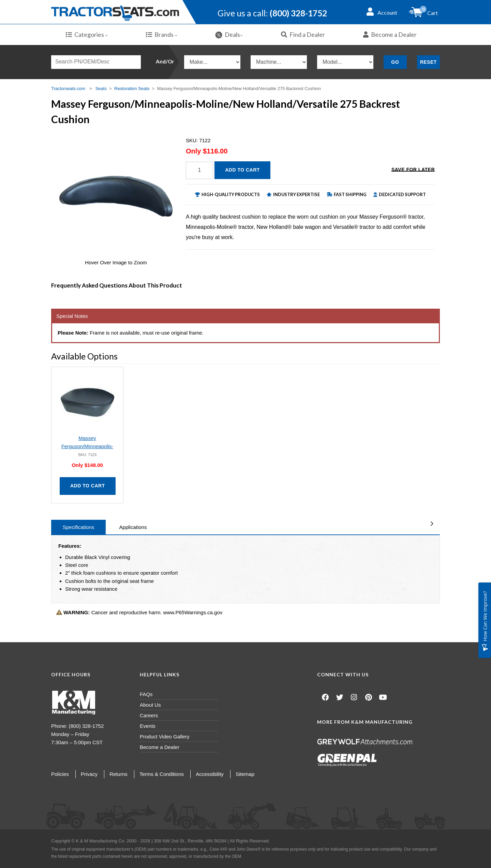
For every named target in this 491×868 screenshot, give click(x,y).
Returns (118, 774)
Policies (60, 774)
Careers (149, 715)
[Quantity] (199, 170)
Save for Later (413, 170)
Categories (87, 34)
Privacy (89, 774)
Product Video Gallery (165, 737)
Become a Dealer (390, 34)
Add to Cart (242, 170)
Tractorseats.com (68, 89)
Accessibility (210, 774)
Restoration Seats (132, 89)
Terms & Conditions (162, 774)
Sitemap (245, 774)
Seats (101, 89)
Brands (162, 34)
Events (148, 726)
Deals (229, 35)
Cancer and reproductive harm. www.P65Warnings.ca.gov (139, 612)
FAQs (146, 694)
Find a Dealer (303, 34)
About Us (150, 705)
